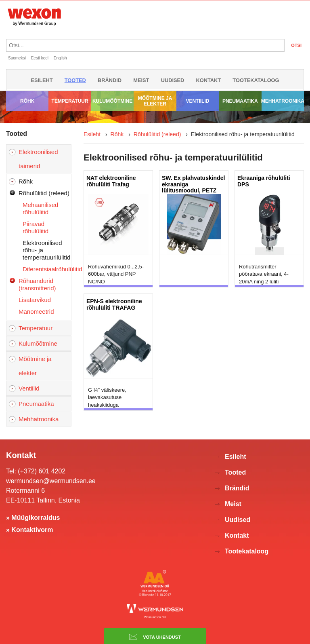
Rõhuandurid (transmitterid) (37, 284)
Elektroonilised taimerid (38, 159)
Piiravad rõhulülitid (36, 227)
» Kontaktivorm (29, 530)
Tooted (75, 80)
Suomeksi (17, 58)
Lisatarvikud (35, 300)
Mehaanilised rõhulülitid (40, 208)
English (60, 58)
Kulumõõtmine (112, 101)
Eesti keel (40, 58)
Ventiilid (197, 101)
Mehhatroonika (283, 101)
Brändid (110, 80)
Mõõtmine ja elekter (155, 101)
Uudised (173, 80)
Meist (141, 80)
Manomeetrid (36, 311)
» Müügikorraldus (33, 518)
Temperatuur (70, 101)
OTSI (296, 45)
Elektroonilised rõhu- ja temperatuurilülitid (46, 250)
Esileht (42, 80)
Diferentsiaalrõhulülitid (47, 269)
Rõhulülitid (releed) (44, 193)
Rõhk (27, 101)
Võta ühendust (155, 637)
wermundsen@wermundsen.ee (51, 481)
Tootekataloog (256, 80)
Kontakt (209, 80)
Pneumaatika (240, 101)
